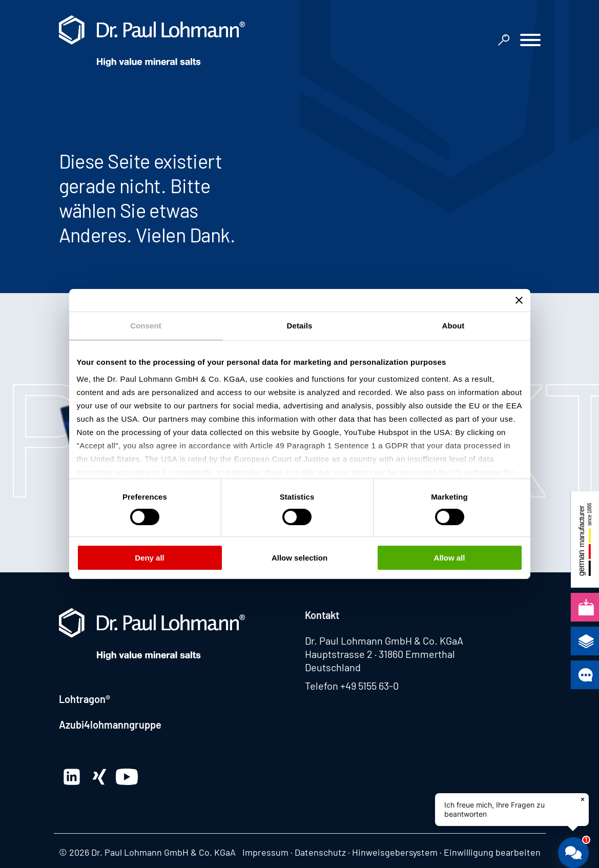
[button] (530, 41)
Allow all (450, 558)
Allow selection (299, 558)
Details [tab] (300, 326)
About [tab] (453, 326)
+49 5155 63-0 (369, 686)
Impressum (265, 852)
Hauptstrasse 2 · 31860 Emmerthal (380, 654)
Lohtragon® (85, 699)
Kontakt (322, 615)
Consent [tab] (146, 326)
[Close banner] (519, 300)
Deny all (150, 558)
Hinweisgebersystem (395, 852)
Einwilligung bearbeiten (492, 852)
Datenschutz (320, 852)
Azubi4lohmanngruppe (110, 725)
